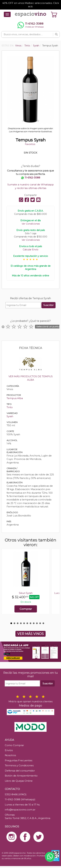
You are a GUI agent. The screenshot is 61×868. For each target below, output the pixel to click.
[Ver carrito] (54, 14)
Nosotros (10, 755)
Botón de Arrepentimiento (21, 776)
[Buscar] (56, 34)
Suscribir (48, 305)
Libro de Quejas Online (19, 781)
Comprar (26, 609)
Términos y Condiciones (19, 765)
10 (40, 623)
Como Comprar (14, 745)
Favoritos (30, 144)
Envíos (9, 750)
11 (43, 623)
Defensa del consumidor (20, 771)
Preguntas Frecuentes (19, 760)
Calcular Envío (31, 250)
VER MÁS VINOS (30, 634)
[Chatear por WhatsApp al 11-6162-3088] (30, 25)
